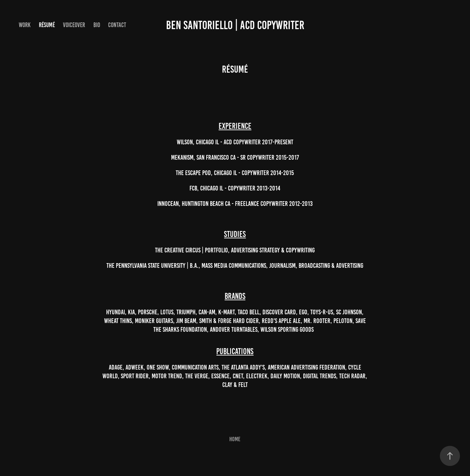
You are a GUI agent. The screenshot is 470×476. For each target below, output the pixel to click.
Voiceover (74, 25)
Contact (117, 25)
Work (25, 25)
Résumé (47, 25)
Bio (97, 25)
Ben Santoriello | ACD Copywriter (235, 25)
